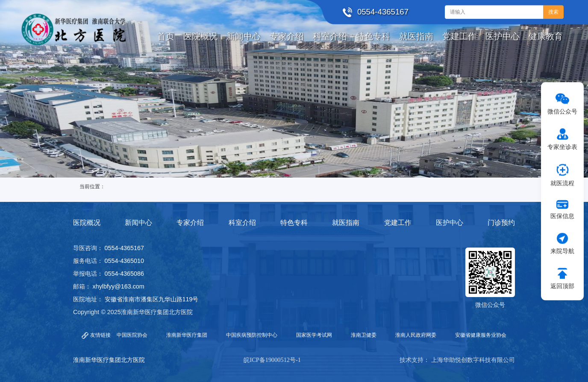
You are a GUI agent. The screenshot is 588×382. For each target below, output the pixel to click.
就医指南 (346, 223)
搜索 (553, 12)
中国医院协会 (132, 335)
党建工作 (398, 223)
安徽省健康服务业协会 (481, 335)
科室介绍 (242, 223)
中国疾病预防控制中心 (252, 335)
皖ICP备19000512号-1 (272, 360)
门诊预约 (501, 223)
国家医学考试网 (314, 335)
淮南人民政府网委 (416, 335)
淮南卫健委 (364, 335)
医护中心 (450, 223)
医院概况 (87, 223)
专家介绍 (190, 223)
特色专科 (294, 223)
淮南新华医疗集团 (187, 335)
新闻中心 (138, 223)
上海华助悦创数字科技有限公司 (473, 360)
